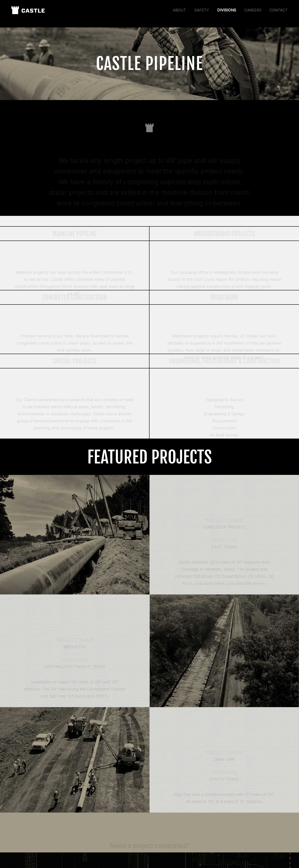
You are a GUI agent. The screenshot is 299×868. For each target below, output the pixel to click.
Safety (202, 10)
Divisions (227, 10)
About (179, 10)
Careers (253, 10)
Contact (279, 10)
